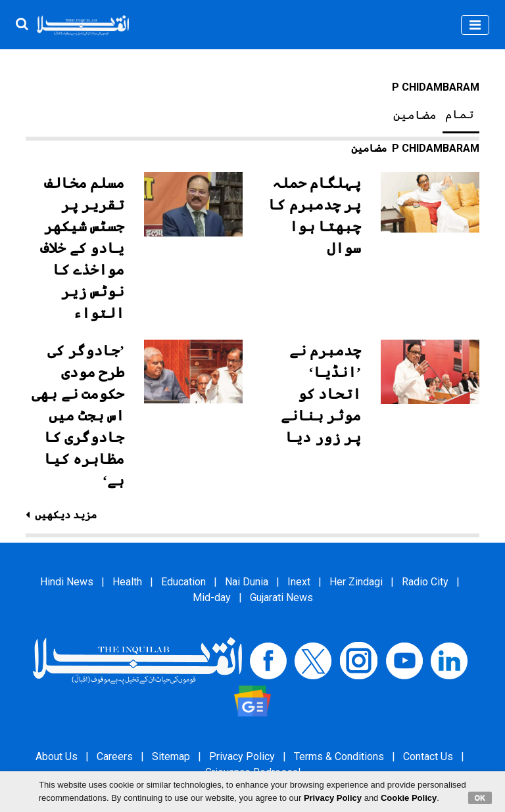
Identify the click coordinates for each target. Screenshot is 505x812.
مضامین (415, 115)
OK (480, 798)
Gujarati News (281, 598)
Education (183, 582)
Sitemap (171, 756)
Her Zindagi (356, 582)
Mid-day (212, 598)
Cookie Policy (409, 798)
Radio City (425, 582)
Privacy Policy (242, 756)
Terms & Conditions (339, 756)
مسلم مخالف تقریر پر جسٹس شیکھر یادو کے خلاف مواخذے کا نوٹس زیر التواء (82, 248)
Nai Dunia (247, 582)
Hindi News (67, 582)
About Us (57, 756)
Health (127, 582)
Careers (115, 756)
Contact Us (428, 756)
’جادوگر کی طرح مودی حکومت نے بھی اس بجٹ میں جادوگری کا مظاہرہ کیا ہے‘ (78, 416)
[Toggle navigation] (475, 25)
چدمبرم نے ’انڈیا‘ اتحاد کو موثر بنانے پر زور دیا (321, 394)
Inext (299, 582)
